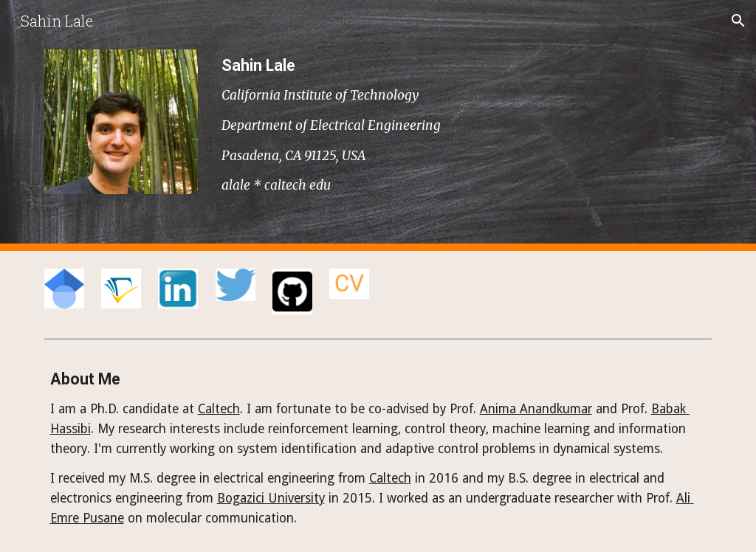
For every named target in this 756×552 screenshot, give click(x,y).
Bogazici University (271, 498)
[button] (738, 21)
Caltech (219, 409)
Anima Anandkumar (536, 409)
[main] (464, 125)
